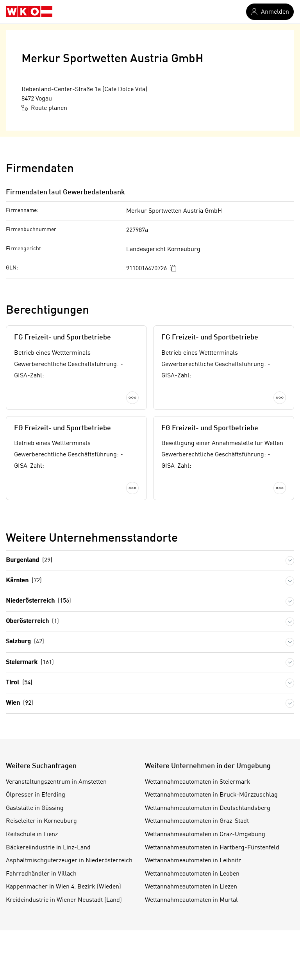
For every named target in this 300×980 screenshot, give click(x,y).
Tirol (19, 709)
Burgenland (29, 586)
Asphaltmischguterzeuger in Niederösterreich (69, 887)
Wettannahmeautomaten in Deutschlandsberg (208, 834)
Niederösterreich (38, 627)
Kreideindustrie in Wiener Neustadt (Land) (64, 926)
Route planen (44, 108)
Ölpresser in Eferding (36, 821)
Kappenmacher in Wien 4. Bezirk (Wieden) (63, 913)
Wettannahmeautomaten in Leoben (192, 900)
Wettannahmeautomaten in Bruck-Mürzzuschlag (211, 821)
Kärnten (24, 607)
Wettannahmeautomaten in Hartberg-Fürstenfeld (212, 874)
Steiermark (30, 688)
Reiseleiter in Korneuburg (41, 847)
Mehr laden (150, 522)
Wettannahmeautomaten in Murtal (191, 926)
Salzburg (25, 668)
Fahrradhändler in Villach (41, 900)
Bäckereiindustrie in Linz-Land (48, 874)
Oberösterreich (32, 647)
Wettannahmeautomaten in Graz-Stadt (197, 847)
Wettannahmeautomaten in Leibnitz (193, 887)
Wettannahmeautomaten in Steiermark (198, 808)
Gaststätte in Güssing (35, 834)
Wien (20, 729)
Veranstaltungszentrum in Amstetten (56, 808)
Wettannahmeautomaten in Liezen (191, 913)
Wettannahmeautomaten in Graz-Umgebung (205, 860)
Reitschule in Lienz (32, 860)
